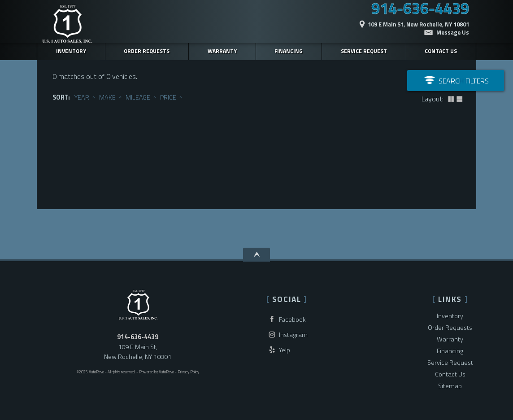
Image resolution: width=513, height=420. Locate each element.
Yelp (278, 350)
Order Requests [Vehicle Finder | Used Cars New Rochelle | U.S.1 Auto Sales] (147, 51)
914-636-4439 (138, 337)
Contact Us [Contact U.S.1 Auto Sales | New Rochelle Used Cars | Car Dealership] (441, 51)
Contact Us (450, 374)
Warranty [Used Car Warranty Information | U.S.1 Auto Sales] (222, 51)
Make (107, 97)
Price (168, 97)
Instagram (287, 335)
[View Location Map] (390, 20)
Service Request (364, 51)
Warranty (450, 339)
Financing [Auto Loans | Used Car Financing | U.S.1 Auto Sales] (289, 51)
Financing (450, 351)
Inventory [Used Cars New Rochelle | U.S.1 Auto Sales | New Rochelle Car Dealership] (71, 51)
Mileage (138, 97)
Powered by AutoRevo (157, 372)
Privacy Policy (188, 372)
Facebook (286, 319)
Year (82, 97)
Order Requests (450, 328)
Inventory (450, 316)
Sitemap (450, 386)
